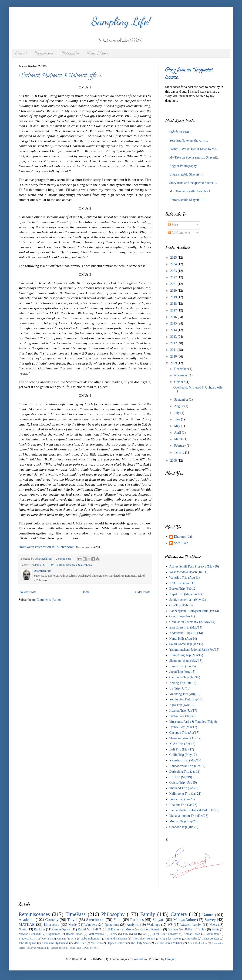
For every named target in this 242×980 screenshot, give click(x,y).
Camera (179, 914)
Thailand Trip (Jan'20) (184, 788)
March (179, 439)
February (180, 446)
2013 (174, 337)
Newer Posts (28, 592)
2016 (174, 317)
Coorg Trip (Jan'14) (182, 616)
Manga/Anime (185, 920)
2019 (174, 297)
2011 (174, 350)
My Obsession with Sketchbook (190, 191)
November (181, 375)
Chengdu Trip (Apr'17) (184, 733)
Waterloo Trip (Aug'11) (185, 578)
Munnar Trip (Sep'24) (184, 821)
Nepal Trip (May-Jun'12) (186, 594)
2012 (174, 343)
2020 (174, 291)
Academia (36, 565)
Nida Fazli (76, 948)
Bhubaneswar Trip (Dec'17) (187, 766)
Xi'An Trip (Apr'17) (182, 744)
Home (86, 592)
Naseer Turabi (58, 948)
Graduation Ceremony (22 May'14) (192, 622)
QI (136, 934)
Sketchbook (85, 565)
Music (72, 925)
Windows (91, 925)
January (180, 452)
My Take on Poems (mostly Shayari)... (195, 157)
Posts (173, 225)
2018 (174, 304)
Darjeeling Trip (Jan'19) (185, 772)
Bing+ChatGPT (28, 939)
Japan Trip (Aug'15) (182, 672)
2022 (174, 277)
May (177, 426)
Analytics (133, 925)
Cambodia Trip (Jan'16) (185, 677)
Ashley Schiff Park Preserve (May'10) (194, 566)
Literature (52, 924)
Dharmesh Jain (184, 537)
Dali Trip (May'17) (182, 749)
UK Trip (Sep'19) (181, 777)
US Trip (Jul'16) (180, 688)
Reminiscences (68, 565)
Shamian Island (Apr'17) (185, 738)
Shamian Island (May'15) (186, 661)
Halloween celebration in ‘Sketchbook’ (47, 547)
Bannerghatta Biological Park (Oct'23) (194, 810)
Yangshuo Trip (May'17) (185, 760)
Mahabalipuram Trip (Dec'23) (189, 816)
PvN (125, 934)
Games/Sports (62, 929)
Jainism (61, 939)
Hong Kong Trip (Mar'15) (186, 655)
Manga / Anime (97, 53)
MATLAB (27, 924)
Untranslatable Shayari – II (187, 200)
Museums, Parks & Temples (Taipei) (193, 722)
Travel (72, 920)
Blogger (170, 959)
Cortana (47, 939)
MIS (46, 565)
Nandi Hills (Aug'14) (183, 639)
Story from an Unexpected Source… (193, 183)
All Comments (179, 233)
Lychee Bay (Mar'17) (183, 727)
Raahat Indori (74, 934)
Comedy (52, 920)
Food (117, 920)
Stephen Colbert (116, 943)
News (213, 925)
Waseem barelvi (191, 925)
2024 (174, 264)
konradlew (140, 959)
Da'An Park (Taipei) (183, 716)
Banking (39, 929)
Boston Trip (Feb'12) (183, 589)
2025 (174, 258)
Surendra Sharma (117, 939)
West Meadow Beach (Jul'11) (188, 572)
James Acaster (211, 939)
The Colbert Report (144, 939)
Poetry (113, 934)
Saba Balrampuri (91, 939)
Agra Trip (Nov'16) (182, 705)
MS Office (79, 943)
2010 (174, 357)
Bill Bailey (112, 929)
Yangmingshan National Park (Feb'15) (194, 650)
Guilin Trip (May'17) (183, 755)
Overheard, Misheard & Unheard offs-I (60, 76)
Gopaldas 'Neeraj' (171, 939)
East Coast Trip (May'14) (186, 627)
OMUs (54, 565)
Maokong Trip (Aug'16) (185, 694)
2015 (174, 323)
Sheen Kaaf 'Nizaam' (165, 934)
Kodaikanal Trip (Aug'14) (186, 633)
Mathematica (96, 934)
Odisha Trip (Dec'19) (183, 782)
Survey (210, 920)
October (180, 382)
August (179, 406)
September (181, 400)
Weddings (154, 925)
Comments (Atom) (49, 600)
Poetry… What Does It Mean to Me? (193, 149)
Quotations (112, 925)
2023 (174, 271)
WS (170, 925)
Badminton (212, 934)
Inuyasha (192, 939)
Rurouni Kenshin (151, 929)
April (178, 433)
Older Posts (143, 592)
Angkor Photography (183, 166)
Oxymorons (53, 934)
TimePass (75, 914)
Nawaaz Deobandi (30, 934)
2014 (174, 330)
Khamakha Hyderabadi (55, 943)
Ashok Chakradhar (197, 943)
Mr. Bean (96, 943)
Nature (208, 915)
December (181, 369)
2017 (174, 310)
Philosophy (113, 914)
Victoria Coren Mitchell (168, 943)
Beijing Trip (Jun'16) (183, 683)
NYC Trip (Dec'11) (182, 583)
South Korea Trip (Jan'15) (186, 644)
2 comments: (64, 559)
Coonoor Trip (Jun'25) (184, 827)
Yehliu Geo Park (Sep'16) (186, 699)
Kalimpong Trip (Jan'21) (185, 794)
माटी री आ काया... (180, 132)
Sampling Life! (121, 21)
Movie (130, 929)
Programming (44, 53)
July (177, 413)
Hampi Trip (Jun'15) (183, 666)
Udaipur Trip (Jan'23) (183, 805)
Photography (70, 53)
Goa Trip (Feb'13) (181, 605)
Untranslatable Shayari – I (187, 174)
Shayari (21, 53)
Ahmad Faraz (192, 934)
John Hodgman (28, 943)
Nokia (23, 929)
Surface (173, 929)
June (177, 419)
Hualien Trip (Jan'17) (183, 711)
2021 (174, 284)
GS (145, 934)
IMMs (215, 929)
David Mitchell (88, 929)
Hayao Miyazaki (38, 948)
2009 (174, 363)
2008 (174, 461)
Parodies (137, 920)
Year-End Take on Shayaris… (189, 140)
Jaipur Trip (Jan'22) (182, 799)
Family (148, 914)
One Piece (91, 948)
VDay (202, 929)
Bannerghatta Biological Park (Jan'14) (194, 611)
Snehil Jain (181, 543)
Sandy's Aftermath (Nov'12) (188, 600)
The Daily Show (140, 943)
